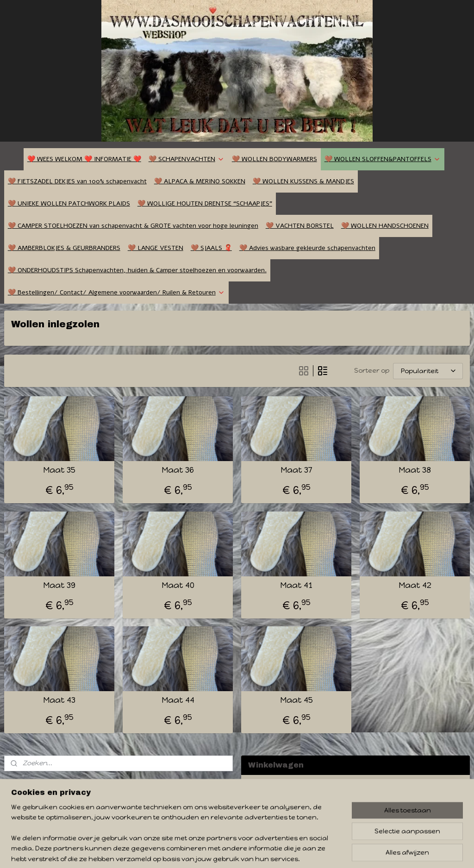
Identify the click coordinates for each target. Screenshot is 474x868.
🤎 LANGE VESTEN (156, 248)
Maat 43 (59, 700)
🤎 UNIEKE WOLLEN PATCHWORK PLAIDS (69, 203)
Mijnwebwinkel (353, 851)
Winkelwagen (278, 812)
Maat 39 (59, 585)
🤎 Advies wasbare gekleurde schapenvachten (307, 248)
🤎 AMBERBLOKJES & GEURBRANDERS (64, 248)
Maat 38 (415, 470)
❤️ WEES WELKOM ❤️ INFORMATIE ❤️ (84, 159)
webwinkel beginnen (272, 851)
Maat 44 (178, 700)
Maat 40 (178, 585)
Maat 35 (59, 470)
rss (237, 851)
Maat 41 (296, 585)
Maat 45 (296, 700)
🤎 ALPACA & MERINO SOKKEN (200, 181)
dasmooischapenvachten (46, 785)
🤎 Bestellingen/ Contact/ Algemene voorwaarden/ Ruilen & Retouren (116, 292)
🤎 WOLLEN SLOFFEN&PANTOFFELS (383, 159)
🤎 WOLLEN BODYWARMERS (274, 159)
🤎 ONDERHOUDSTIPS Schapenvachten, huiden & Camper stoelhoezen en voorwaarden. (137, 270)
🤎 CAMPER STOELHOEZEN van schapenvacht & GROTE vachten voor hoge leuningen (133, 226)
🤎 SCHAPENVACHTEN (187, 159)
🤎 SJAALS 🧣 (211, 248)
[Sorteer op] (428, 371)
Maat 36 (178, 470)
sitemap (219, 851)
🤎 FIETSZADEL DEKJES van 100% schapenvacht (77, 181)
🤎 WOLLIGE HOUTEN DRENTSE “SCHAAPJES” (205, 203)
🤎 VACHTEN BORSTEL (300, 226)
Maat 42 (415, 585)
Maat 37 (296, 470)
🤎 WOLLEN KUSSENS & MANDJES (303, 181)
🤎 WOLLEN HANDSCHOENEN (385, 226)
